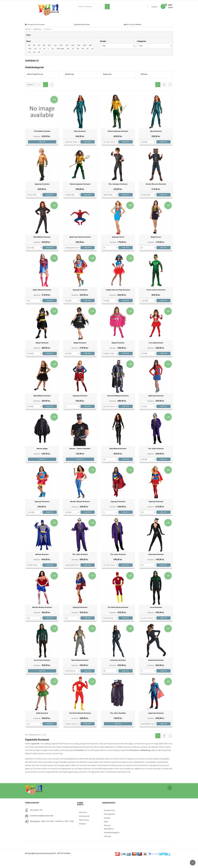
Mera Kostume (80, 141)
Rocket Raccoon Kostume (156, 194)
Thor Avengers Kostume (118, 194)
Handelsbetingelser (105, 842)
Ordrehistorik (84, 826)
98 (44, 55)
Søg (107, 6)
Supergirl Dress (118, 247)
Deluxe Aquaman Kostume (118, 141)
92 (39, 55)
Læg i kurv (42, 151)
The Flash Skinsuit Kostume (80, 723)
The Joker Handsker (118, 723)
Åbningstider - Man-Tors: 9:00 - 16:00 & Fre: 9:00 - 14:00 (52, 831)
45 (34, 62)
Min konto (83, 822)
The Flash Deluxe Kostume (118, 617)
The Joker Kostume (156, 458)
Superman (107, 84)
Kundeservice (105, 820)
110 (55, 55)
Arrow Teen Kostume (42, 670)
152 (30, 58)
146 (90, 55)
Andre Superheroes (35, 84)
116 (61, 55)
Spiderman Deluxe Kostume (80, 247)
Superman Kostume (156, 723)
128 (73, 55)
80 (29, 55)
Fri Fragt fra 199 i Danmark (35, 34)
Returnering (84, 830)
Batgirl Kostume (42, 352)
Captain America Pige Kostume (118, 300)
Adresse (83, 833)
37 (73, 58)
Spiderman (70, 84)
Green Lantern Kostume (156, 300)
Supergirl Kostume (80, 300)
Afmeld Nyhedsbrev (105, 837)
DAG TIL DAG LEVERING (132, 34)
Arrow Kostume (156, 617)
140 (84, 55)
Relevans (30, 94)
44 (29, 62)
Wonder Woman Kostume (80, 511)
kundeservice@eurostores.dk (42, 825)
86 (34, 55)
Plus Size (61, 58)
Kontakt (105, 828)
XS (35, 58)
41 (88, 58)
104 (49, 55)
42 (92, 58)
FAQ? (105, 831)
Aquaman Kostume (42, 194)
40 (83, 58)
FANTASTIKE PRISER (82, 34)
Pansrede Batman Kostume (118, 405)
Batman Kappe (42, 458)
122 (67, 55)
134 (78, 55)
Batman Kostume (42, 564)
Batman (144, 84)
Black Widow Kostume (42, 247)
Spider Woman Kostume (42, 300)
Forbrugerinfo (105, 824)
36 (68, 58)
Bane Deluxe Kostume (80, 670)
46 (39, 62)
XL (53, 58)
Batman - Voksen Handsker (80, 458)
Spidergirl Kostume (156, 405)
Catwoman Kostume (156, 564)
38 (78, 58)
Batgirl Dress (156, 247)
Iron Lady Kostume (156, 352)
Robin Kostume (42, 723)
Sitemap (105, 846)
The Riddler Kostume (42, 141)
